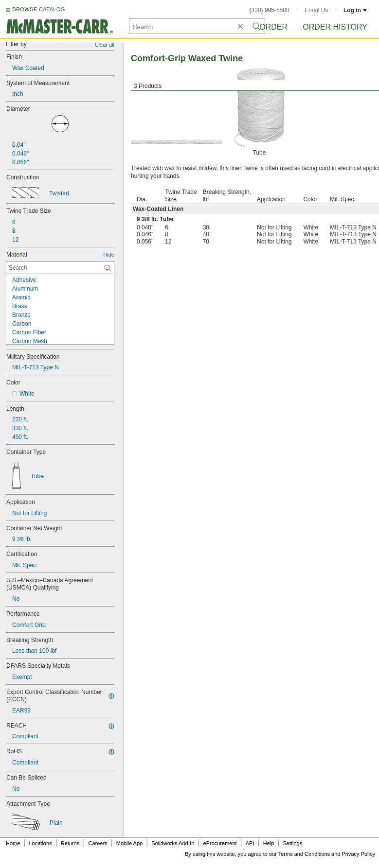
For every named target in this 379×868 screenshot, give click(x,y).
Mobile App (129, 843)
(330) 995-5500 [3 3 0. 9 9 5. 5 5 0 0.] (270, 10)
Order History (335, 27)
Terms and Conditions (304, 854)
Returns (70, 843)
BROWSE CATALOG (38, 9)
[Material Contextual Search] (60, 268)
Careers (98, 843)
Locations (41, 843)
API (250, 843)
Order (273, 27)
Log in (355, 10)
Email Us (316, 10)
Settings (292, 843)
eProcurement (220, 843)
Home (13, 843)
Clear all (105, 45)
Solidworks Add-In (173, 843)
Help (269, 843)
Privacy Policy (359, 854)
